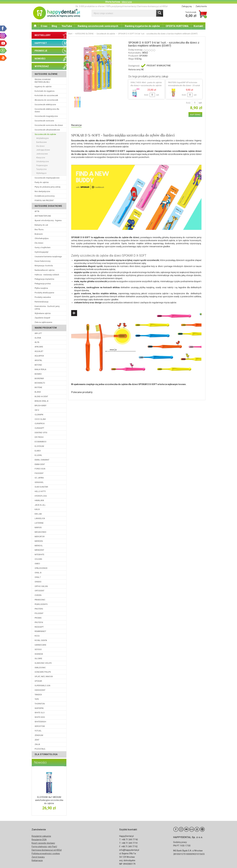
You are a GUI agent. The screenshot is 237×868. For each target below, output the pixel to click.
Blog (54, 26)
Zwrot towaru (38, 857)
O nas (44, 26)
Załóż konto (201, 6)
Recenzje (77, 125)
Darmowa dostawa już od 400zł (47, 850)
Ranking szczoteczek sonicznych (98, 26)
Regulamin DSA (39, 840)
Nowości (40, 762)
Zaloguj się (187, 6)
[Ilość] (195, 103)
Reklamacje (37, 860)
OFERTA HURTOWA (177, 26)
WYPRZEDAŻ (42, 66)
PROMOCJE (41, 51)
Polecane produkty (83, 393)
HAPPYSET (41, 43)
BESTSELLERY (43, 35)
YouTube (67, 26)
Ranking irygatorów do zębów (142, 26)
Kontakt (198, 26)
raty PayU (52, 847)
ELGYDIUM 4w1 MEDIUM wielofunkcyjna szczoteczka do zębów (49, 800)
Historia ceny (136, 70)
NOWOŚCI (40, 59)
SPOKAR (143, 56)
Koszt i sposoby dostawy (43, 843)
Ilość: (188, 103)
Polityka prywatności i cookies (46, 853)
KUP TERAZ (195, 114)
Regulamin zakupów (41, 836)
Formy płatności (39, 847)
